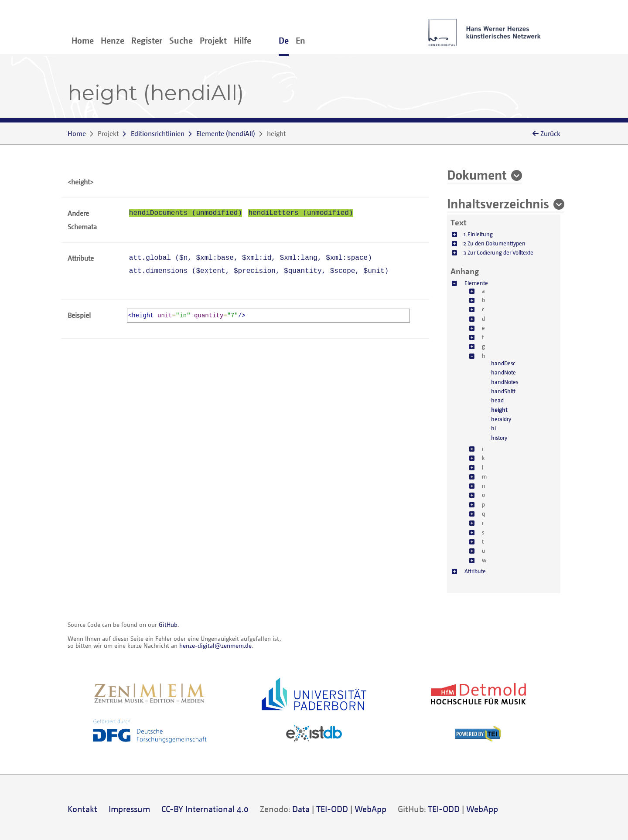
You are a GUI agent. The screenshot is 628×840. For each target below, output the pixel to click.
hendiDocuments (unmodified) (186, 213)
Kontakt (82, 809)
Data (301, 809)
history (499, 438)
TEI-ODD (332, 809)
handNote (503, 372)
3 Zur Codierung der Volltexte (498, 252)
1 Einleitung (478, 234)
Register (147, 40)
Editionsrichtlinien (158, 133)
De (284, 40)
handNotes (505, 382)
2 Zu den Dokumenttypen (494, 243)
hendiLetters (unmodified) (300, 213)
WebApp (370, 809)
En (300, 40)
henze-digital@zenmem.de (215, 645)
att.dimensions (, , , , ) (259, 271)
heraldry (501, 419)
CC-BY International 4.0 (205, 809)
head (497, 400)
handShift (503, 391)
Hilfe (242, 40)
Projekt (213, 40)
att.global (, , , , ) (251, 258)
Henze (113, 40)
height (499, 410)
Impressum (129, 809)
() (226, 133)
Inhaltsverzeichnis (498, 203)
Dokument (477, 174)
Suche (181, 40)
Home (83, 40)
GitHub (168, 624)
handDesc (503, 363)
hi (493, 428)
